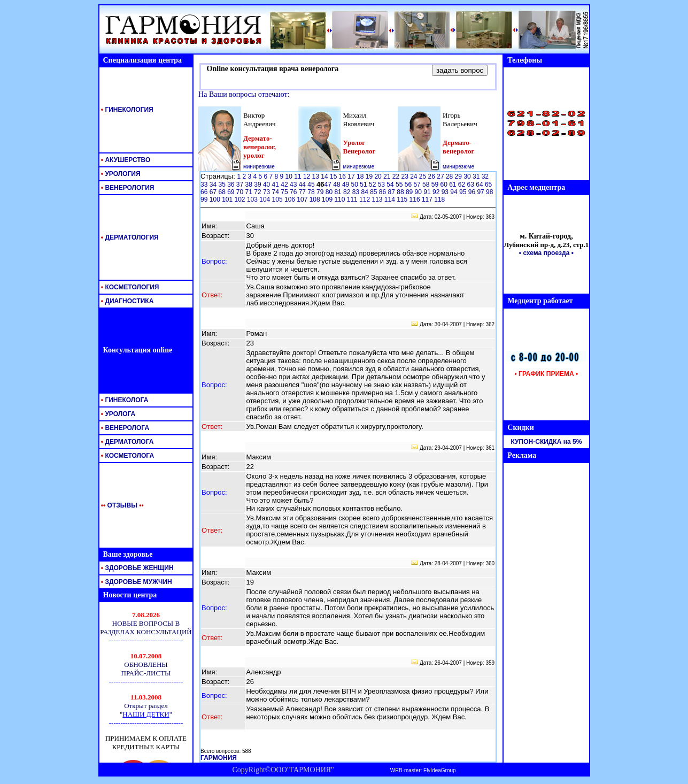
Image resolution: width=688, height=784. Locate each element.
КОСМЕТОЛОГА (127, 456)
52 (373, 185)
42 (285, 185)
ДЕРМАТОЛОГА (127, 442)
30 (468, 176)
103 (253, 199)
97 (481, 192)
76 (294, 192)
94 (455, 192)
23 (405, 176)
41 (277, 185)
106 (291, 199)
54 (391, 185)
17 (352, 176)
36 (232, 185)
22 (397, 176)
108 (316, 199)
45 (312, 185)
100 (216, 199)
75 (285, 192)
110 (340, 199)
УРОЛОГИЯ (120, 174)
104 (265, 199)
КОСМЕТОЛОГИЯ (129, 287)
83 (357, 192)
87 (393, 192)
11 (299, 176)
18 (361, 176)
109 (328, 199)
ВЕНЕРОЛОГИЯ (127, 188)
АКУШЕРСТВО (125, 160)
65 (488, 185)
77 (303, 192)
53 (382, 185)
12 (308, 176)
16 (343, 176)
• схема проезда (544, 253)
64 (480, 185)
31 (477, 176)
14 (325, 176)
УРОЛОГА (118, 414)
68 (223, 192)
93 (446, 192)
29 (459, 176)
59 (436, 185)
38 (250, 185)
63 (472, 185)
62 (463, 185)
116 (416, 199)
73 (268, 192)
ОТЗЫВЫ (121, 505)
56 (409, 185)
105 (278, 199)
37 (241, 185)
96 (473, 192)
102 (241, 199)
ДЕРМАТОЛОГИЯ (129, 237)
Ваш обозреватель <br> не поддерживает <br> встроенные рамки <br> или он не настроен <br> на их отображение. (146, 682)
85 (374, 192)
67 (214, 192)
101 (228, 199)
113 (378, 199)
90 (419, 192)
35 (223, 185)
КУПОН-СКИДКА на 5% (547, 442)
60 (445, 185)
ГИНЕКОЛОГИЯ (126, 110)
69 (232, 192)
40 (268, 185)
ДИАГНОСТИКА (127, 301)
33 (205, 185)
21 (388, 176)
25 (424, 176)
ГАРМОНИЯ (219, 758)
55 (400, 185)
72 (258, 192)
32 (485, 176)
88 (401, 192)
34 (214, 185)
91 (428, 192)
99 (205, 199)
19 (370, 176)
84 (365, 192)
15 (334, 176)
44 (303, 185)
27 (441, 176)
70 (241, 192)
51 (364, 185)
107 (303, 199)
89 (410, 192)
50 (356, 185)
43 (294, 185)
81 (339, 192)
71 (250, 192)
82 (348, 192)
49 (347, 185)
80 (330, 192)
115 (403, 199)
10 (290, 176)
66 (205, 192)
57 (418, 185)
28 (450, 176)
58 (427, 185)
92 (437, 192)
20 (379, 176)
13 (317, 176)
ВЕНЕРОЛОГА (125, 428)
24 (415, 176)
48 (338, 185)
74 (277, 192)
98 (489, 192)
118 (439, 199)
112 (365, 199)
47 (329, 185)
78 (312, 192)
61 (454, 185)
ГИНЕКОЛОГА (124, 400)
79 (321, 192)
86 (384, 192)
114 (391, 199)
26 (433, 176)
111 (353, 199)
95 (464, 192)
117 (428, 199)
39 (258, 185)
